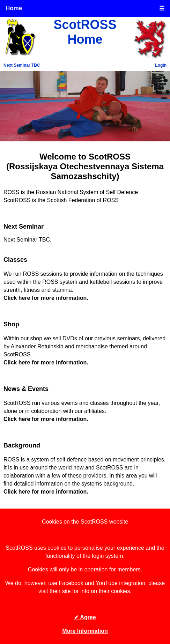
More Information (85, 631)
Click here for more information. (46, 298)
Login (161, 65)
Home (14, 8)
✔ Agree (85, 617)
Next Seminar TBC (22, 65)
